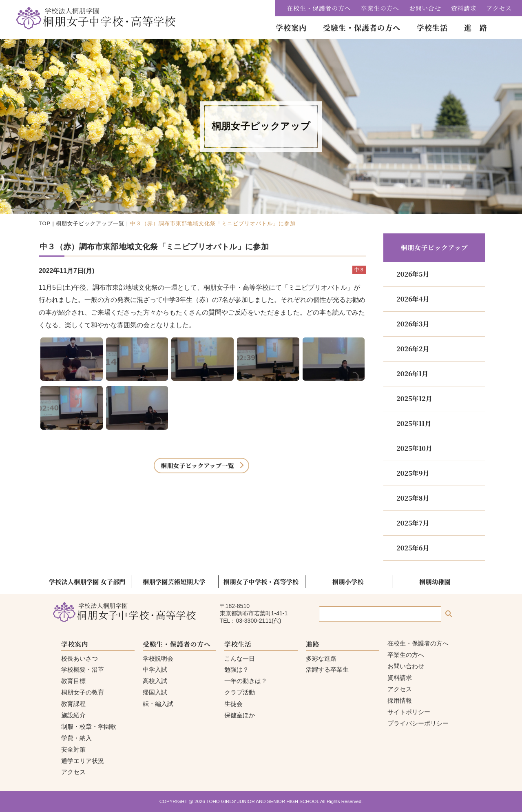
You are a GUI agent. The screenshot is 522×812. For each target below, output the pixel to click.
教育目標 (73, 681)
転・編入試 (158, 704)
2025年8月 (413, 498)
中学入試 (155, 669)
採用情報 (400, 700)
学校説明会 (158, 658)
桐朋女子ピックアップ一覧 (90, 223)
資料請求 (464, 8)
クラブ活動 (240, 692)
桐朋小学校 (348, 581)
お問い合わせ (406, 666)
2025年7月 (413, 523)
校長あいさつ (80, 658)
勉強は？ (237, 669)
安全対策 (73, 749)
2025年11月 (414, 423)
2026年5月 (413, 274)
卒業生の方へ (380, 8)
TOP (45, 223)
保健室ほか (240, 715)
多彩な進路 (321, 658)
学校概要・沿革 (83, 669)
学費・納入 (76, 738)
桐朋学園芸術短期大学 (174, 581)
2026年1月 (412, 374)
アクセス (499, 8)
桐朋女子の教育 (83, 692)
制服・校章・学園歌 (89, 727)
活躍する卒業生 (327, 669)
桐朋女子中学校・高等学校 (261, 581)
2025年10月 (414, 448)
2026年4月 (413, 299)
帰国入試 (155, 692)
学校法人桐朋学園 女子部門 (87, 581)
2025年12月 (414, 398)
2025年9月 (413, 473)
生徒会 (233, 704)
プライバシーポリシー (418, 723)
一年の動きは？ (246, 681)
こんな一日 (240, 658)
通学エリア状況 (83, 761)
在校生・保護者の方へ (319, 8)
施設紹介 (73, 715)
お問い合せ (425, 8)
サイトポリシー (409, 712)
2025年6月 (413, 548)
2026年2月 (413, 349)
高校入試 (155, 681)
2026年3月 (413, 324)
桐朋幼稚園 (435, 581)
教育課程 (73, 704)
